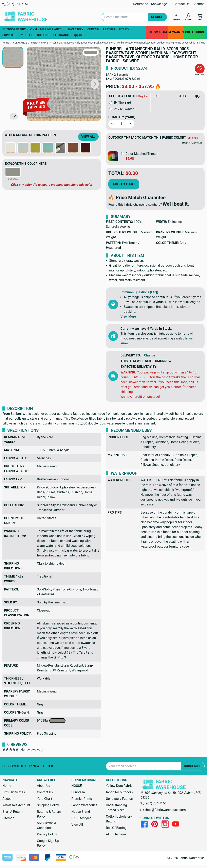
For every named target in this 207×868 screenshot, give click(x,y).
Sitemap (199, 4)
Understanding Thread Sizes (116, 808)
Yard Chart (45, 799)
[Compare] (176, 17)
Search (157, 17)
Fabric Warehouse (84, 805)
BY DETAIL (27, 35)
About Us (44, 786)
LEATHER (110, 29)
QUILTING (44, 35)
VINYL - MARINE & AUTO (47, 29)
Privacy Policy (47, 834)
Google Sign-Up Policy (48, 843)
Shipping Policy (48, 805)
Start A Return (13, 812)
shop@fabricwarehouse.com (163, 810)
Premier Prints (82, 799)
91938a (51, 721)
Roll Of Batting (116, 828)
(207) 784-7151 (15, 4)
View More (128, 316)
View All (88, 137)
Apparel (80, 35)
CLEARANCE (63, 35)
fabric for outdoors (119, 792)
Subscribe (193, 766)
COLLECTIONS (194, 32)
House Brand (81, 812)
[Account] (189, 17)
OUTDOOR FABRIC (15, 29)
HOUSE (77, 786)
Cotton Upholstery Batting (119, 819)
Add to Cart (124, 184)
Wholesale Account (16, 805)
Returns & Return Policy (49, 814)
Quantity (122, 117)
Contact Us (182, 4)
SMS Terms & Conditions (47, 825)
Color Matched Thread (142, 154)
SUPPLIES (10, 35)
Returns (140, 4)
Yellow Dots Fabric (119, 786)
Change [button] (150, 355)
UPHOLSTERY (76, 29)
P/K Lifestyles (81, 818)
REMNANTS (176, 32)
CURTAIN (94, 29)
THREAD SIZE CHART (192, 143)
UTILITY (126, 29)
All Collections (116, 834)
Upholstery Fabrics (119, 799)
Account (8, 799)
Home (7, 786)
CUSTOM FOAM (157, 32)
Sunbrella (123, 75)
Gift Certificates (14, 792)
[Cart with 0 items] (200, 17)
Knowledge (161, 4)
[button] (95, 84)
